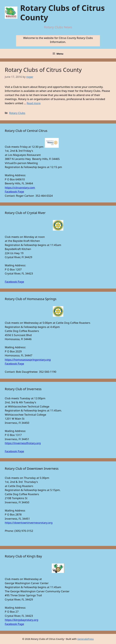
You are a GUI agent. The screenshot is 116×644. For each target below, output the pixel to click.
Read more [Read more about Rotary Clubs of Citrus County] (34, 103)
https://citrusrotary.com (20, 187)
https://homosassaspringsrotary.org (28, 360)
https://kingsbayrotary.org (22, 620)
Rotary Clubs (17, 113)
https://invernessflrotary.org (23, 443)
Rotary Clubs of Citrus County (62, 13)
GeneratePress (85, 639)
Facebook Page (14, 191)
